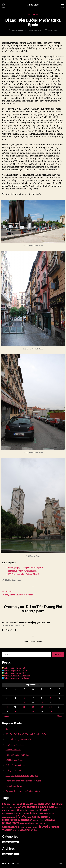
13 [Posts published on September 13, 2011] (24, 702)
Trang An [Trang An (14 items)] (35, 827)
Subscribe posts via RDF (15, 673)
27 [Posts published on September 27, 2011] (24, 712)
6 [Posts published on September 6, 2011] (24, 698)
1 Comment (53, 30)
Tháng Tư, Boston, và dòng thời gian (22, 776)
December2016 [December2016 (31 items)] (9, 813)
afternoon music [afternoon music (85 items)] (28, 807)
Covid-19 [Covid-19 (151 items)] (45, 810)
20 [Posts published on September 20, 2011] (24, 707)
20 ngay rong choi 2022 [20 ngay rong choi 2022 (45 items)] (14, 804)
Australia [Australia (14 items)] (58, 807)
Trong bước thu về (14, 786)
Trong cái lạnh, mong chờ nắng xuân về (23, 791)
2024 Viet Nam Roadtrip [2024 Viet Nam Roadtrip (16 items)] (10, 807)
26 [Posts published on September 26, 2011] (15, 712)
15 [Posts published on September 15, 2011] (42, 702)
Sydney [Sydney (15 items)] (23, 827)
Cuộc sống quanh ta (15, 745)
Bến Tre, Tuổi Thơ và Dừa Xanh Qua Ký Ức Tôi (26, 734)
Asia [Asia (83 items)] (52, 807)
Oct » (60, 716)
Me (29, 15)
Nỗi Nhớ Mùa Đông (14, 760)
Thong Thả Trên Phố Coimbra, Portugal (23, 781)
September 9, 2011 (36, 30)
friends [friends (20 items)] (40, 814)
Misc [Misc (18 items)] (29, 817)
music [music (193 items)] (46, 817)
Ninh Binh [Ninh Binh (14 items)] (36, 820)
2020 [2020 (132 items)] (29, 804)
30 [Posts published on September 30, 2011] (51, 712)
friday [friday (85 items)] (33, 813)
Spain (14, 580)
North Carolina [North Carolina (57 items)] (47, 820)
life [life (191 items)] (18, 817)
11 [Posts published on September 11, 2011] (7, 702)
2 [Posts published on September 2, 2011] (51, 694)
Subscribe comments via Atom (18, 678)
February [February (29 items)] (25, 813)
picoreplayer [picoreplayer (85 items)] (27, 823)
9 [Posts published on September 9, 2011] (51, 698)
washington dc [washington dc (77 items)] (28, 830)
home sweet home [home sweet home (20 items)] (8, 817)
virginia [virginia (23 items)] (16, 830)
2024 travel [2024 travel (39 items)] (57, 804)
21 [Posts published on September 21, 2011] (33, 707)
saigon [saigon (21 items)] (43, 823)
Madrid (8, 580)
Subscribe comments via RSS (17, 676)
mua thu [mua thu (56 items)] (36, 817)
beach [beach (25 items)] (14, 810)
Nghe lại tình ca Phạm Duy (17, 755)
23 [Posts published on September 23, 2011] (50, 707)
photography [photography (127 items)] (11, 823)
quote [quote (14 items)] (38, 824)
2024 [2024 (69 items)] (48, 804)
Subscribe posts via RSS (15, 668)
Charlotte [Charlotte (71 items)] (22, 810)
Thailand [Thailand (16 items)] (29, 827)
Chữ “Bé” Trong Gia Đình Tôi (18, 739)
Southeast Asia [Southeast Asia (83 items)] (11, 827)
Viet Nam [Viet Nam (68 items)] (7, 830)
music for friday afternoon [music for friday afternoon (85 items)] (17, 820)
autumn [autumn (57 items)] (6, 810)
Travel (35, 15)
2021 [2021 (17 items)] (36, 804)
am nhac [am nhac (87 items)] (43, 807)
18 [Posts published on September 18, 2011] (7, 707)
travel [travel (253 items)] (43, 827)
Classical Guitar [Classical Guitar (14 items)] (33, 811)
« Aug (6, 716)
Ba (7, 729)
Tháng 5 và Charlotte (15, 765)
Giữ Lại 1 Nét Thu (13, 750)
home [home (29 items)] (51, 813)
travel (19, 580)
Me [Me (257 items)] (24, 816)
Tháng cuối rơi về (13, 770)
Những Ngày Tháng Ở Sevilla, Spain (25, 568)
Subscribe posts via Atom (15, 670)
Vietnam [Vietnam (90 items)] (54, 827)
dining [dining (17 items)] (18, 814)
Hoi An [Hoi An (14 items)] (46, 814)
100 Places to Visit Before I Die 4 (23, 574)
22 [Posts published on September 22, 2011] (42, 707)
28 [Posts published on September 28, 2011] (33, 712)
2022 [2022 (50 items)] (41, 804)
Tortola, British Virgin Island (22, 571)
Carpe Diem (33, 5)
